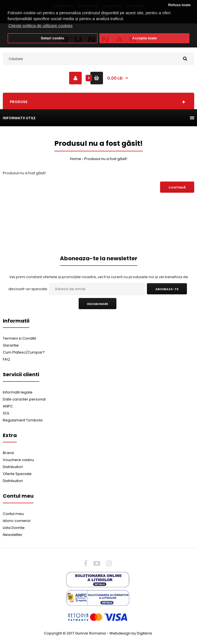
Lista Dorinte (14, 528)
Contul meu (13, 514)
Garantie (11, 345)
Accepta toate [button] (145, 38)
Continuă (177, 187)
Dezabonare (98, 304)
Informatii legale (18, 392)
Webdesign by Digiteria (131, 633)
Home (76, 159)
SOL (6, 413)
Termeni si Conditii (19, 338)
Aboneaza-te (167, 289)
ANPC (8, 406)
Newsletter (13, 535)
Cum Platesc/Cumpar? (24, 352)
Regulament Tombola (23, 420)
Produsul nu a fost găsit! (106, 159)
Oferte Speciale (17, 474)
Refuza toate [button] (179, 5)
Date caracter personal (24, 399)
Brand (8, 453)
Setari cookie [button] (53, 38)
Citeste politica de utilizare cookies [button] (40, 26)
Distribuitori (13, 467)
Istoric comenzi (17, 521)
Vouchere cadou (18, 460)
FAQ (6, 359)
